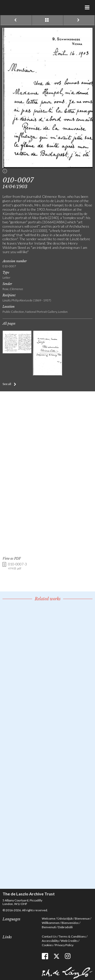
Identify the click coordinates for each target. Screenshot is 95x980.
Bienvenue (82, 918)
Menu (87, 8)
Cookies (47, 945)
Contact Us (49, 936)
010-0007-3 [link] (17, 566)
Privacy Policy (64, 945)
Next (79, 20)
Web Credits (69, 941)
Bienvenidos (70, 923)
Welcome (49, 918)
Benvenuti (49, 927)
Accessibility (50, 941)
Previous (16, 20)
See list (48, 20)
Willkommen (51, 923)
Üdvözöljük (65, 918)
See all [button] (7, 384)
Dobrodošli (65, 927)
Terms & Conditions (72, 936)
